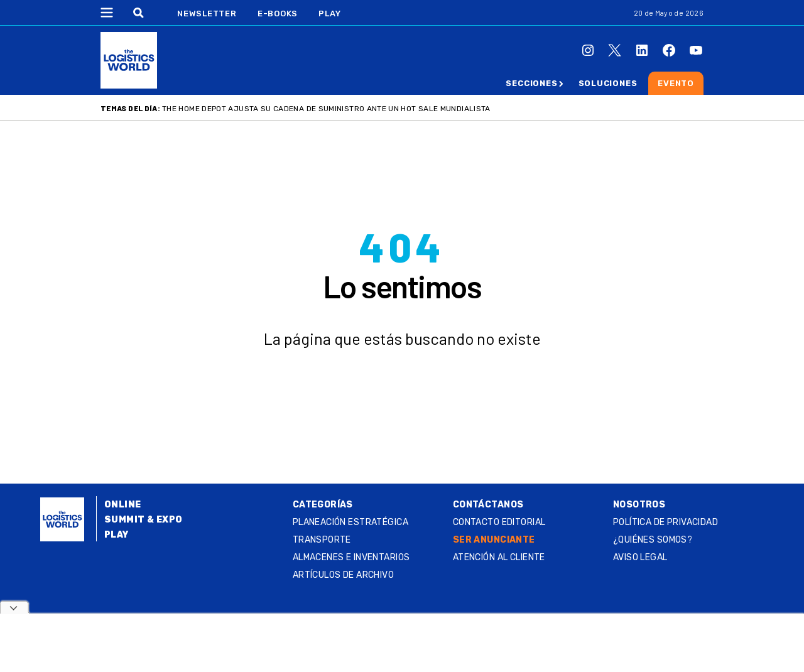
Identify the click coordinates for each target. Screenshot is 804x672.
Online (123, 505)
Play (329, 14)
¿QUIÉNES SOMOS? (653, 540)
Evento (676, 83)
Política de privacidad (665, 522)
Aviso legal (640, 557)
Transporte (322, 540)
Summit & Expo (143, 520)
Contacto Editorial (499, 522)
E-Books (278, 14)
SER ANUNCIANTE (494, 540)
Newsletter (207, 14)
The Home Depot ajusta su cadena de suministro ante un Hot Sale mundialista (326, 109)
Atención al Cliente (499, 557)
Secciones (531, 83)
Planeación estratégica (350, 522)
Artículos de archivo (343, 575)
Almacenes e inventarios (351, 557)
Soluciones (608, 83)
